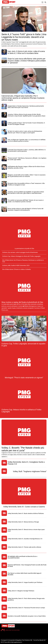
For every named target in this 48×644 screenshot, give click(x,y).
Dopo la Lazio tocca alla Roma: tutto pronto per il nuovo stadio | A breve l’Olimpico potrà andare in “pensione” (27, 61)
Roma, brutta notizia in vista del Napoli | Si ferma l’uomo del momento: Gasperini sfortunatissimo (26, 209)
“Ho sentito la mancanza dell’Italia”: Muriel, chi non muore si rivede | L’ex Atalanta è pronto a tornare (26, 201)
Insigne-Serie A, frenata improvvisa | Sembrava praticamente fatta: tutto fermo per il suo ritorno (26, 107)
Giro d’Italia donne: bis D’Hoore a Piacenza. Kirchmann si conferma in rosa (23, 261)
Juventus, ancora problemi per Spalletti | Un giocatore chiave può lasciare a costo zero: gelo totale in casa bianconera (26, 193)
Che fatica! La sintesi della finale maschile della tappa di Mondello (24, 574)
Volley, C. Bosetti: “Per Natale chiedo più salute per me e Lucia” (23, 449)
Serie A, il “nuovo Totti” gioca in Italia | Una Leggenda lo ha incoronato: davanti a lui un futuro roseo (24, 37)
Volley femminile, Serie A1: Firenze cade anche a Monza (24, 547)
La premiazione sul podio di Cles (24, 248)
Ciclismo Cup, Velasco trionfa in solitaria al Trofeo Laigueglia (21, 411)
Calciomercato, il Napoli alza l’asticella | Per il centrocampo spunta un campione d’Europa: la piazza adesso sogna (23, 98)
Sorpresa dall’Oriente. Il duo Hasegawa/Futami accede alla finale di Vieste (27, 566)
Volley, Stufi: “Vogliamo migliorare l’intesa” (30, 471)
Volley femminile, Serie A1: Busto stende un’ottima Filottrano (26, 513)
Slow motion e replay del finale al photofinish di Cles (22, 302)
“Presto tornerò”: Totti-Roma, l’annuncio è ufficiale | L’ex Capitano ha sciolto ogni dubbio (27, 159)
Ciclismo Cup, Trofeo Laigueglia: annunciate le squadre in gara (23, 345)
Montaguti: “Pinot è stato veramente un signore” (24, 378)
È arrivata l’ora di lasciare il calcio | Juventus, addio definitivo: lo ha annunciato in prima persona (27, 150)
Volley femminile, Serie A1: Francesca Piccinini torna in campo (26, 608)
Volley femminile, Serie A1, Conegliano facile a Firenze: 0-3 (26, 463)
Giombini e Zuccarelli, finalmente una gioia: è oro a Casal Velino (27, 616)
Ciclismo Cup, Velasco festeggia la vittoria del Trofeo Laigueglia (21, 256)
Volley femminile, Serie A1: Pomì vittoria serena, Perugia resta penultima (26, 599)
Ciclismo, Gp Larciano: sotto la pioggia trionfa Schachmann (20, 252)
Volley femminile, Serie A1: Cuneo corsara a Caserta (24, 507)
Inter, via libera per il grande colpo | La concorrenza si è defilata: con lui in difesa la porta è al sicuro (27, 140)
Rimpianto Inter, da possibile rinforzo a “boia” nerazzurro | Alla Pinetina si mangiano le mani (26, 184)
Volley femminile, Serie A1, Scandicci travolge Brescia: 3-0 (25, 539)
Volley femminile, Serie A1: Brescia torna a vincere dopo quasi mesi (26, 530)
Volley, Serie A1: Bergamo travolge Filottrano (21, 591)
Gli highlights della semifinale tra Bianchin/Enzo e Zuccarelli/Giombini (22, 557)
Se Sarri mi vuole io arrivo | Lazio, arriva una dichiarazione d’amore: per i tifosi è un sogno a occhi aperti (25, 132)
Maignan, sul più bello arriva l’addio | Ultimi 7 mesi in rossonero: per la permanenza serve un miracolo (27, 176)
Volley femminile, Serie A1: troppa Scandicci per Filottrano (25, 582)
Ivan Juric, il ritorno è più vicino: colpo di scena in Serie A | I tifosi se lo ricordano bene (26, 52)
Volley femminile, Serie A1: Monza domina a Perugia (23, 522)
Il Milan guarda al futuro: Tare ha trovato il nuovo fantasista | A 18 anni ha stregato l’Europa (26, 124)
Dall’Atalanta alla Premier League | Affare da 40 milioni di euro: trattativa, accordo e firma (26, 167)
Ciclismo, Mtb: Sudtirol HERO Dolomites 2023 (16, 265)
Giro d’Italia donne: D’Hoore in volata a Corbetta (16, 269)
